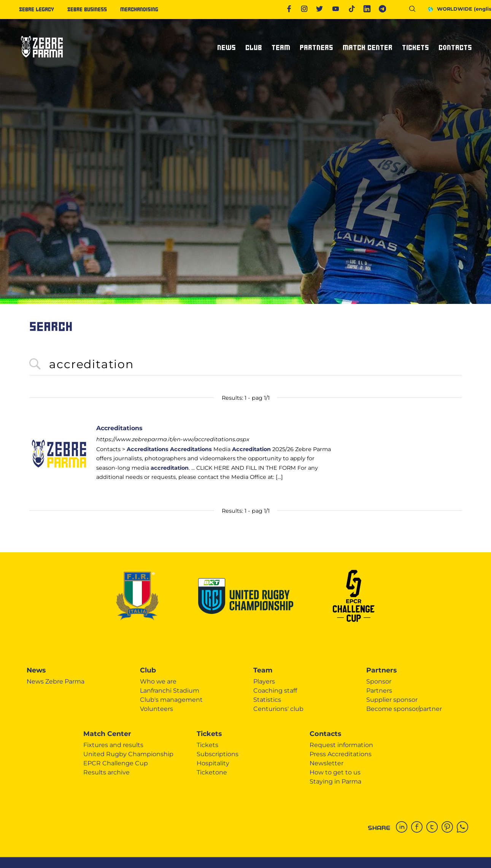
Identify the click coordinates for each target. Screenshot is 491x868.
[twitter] (434, 828)
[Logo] (42, 61)
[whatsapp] (464, 828)
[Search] (415, 10)
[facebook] (419, 828)
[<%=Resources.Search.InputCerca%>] (245, 365)
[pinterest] (449, 828)
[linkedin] (404, 828)
